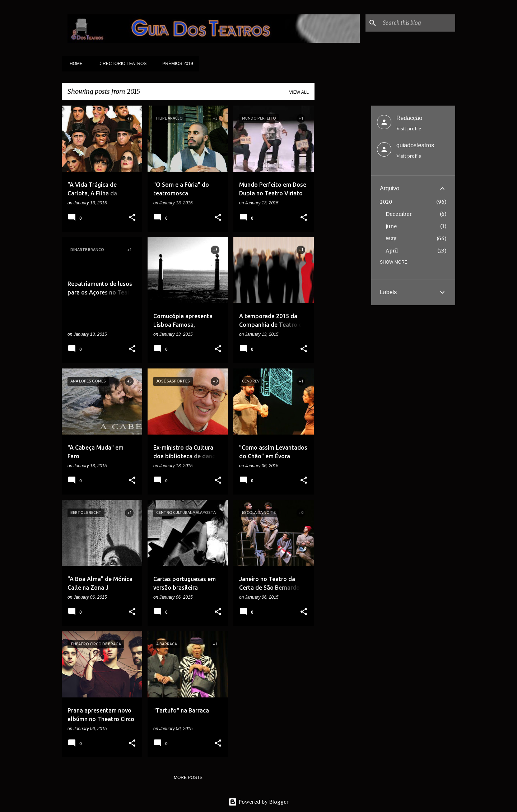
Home (74, 64)
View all (299, 92)
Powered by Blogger (258, 802)
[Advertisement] (343, 213)
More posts (188, 778)
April (392, 251)
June (391, 226)
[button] (132, 218)
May (391, 238)
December (399, 214)
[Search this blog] (418, 23)
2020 (386, 202)
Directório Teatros (120, 64)
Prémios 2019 (175, 64)
